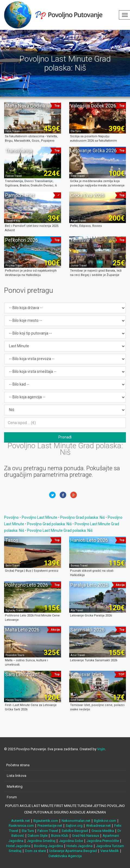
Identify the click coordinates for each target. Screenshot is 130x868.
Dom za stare (35, 851)
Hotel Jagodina (18, 846)
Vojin (101, 749)
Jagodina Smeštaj (41, 841)
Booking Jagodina (48, 846)
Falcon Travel (48, 831)
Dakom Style (38, 836)
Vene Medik (110, 851)
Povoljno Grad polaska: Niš (83, 517)
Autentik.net (20, 821)
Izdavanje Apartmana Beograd (73, 851)
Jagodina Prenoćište (103, 841)
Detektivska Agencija (65, 856)
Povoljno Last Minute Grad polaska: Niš (60, 530)
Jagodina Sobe (71, 841)
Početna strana (18, 765)
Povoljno (12, 517)
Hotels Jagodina (80, 846)
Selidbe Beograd (75, 831)
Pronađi (65, 437)
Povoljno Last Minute (39, 517)
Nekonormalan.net (76, 821)
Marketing (15, 786)
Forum (12, 797)
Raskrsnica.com (21, 826)
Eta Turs (28, 831)
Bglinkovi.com (105, 821)
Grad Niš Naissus (85, 836)
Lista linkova (17, 776)
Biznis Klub (60, 836)
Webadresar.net (98, 826)
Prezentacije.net (50, 826)
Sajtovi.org (74, 826)
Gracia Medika (103, 831)
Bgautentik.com (46, 821)
